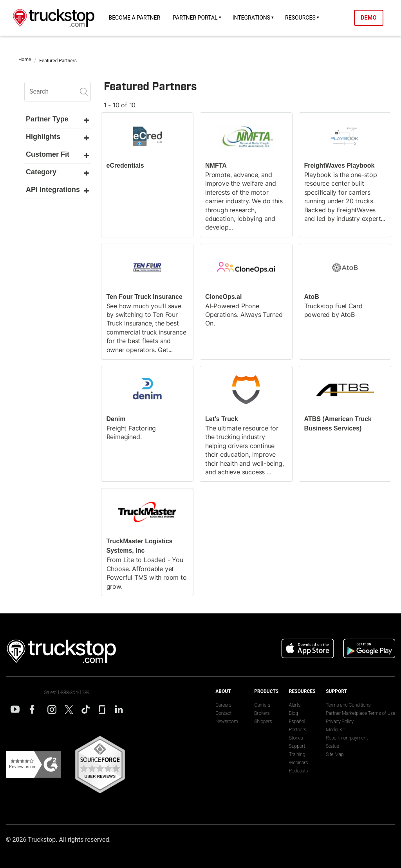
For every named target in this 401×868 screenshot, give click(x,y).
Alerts (295, 705)
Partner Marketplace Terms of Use (360, 713)
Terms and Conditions (348, 705)
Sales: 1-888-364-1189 (67, 693)
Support (297, 746)
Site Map (335, 754)
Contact (223, 713)
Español (297, 722)
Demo (369, 18)
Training (297, 754)
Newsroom (227, 722)
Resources (300, 18)
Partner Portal (195, 18)
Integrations (251, 18)
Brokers (262, 713)
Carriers (262, 705)
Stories (296, 738)
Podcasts (298, 771)
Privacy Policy (340, 722)
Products (266, 691)
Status (332, 746)
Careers (223, 705)
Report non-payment (347, 738)
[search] (58, 92)
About (223, 691)
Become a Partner (134, 18)
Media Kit (335, 730)
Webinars (299, 763)
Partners (298, 730)
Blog (294, 713)
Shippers (263, 722)
